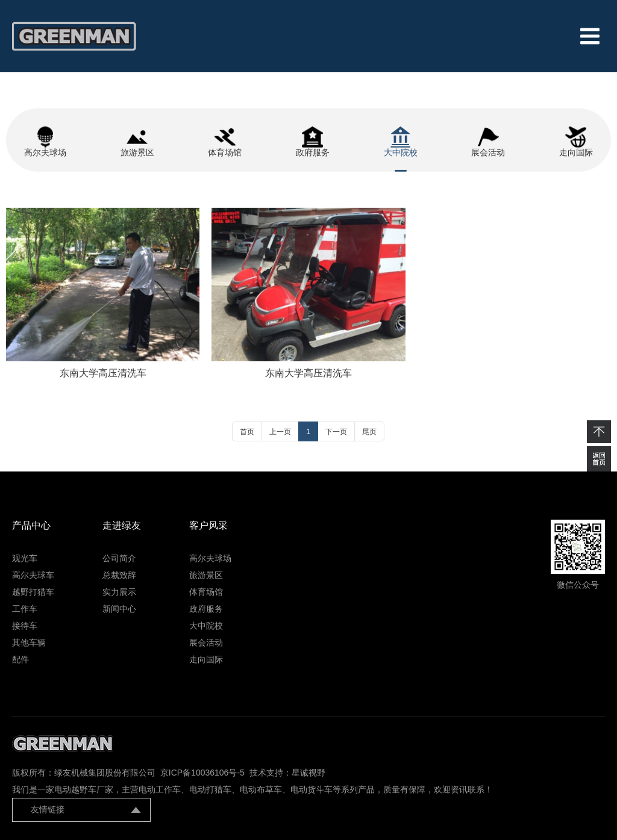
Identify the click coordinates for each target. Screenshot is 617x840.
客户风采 (208, 525)
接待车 (25, 626)
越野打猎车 (33, 592)
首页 (247, 432)
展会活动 (206, 642)
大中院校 (206, 626)
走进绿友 (122, 525)
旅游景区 (206, 575)
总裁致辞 (119, 575)
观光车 (25, 558)
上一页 (280, 432)
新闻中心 (119, 609)
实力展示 (119, 592)
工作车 (25, 609)
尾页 (369, 432)
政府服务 (206, 609)
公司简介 (119, 558)
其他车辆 (29, 642)
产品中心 (31, 525)
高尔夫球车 (33, 575)
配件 (20, 659)
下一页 (336, 432)
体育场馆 (206, 592)
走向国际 (206, 659)
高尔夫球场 (210, 558)
